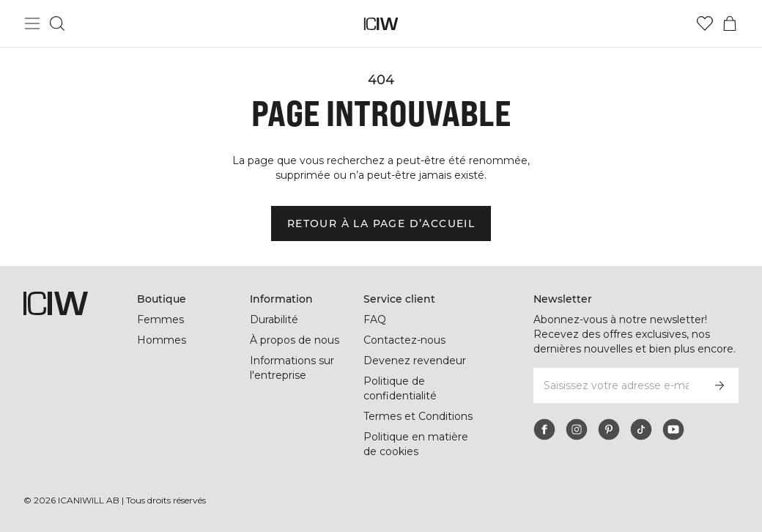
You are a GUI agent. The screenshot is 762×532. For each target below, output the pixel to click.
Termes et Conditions (418, 416)
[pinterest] (609, 429)
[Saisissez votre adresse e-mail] (616, 385)
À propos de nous (295, 340)
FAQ (375, 319)
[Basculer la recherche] (57, 23)
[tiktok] (641, 429)
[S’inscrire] (720, 385)
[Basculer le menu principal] (32, 23)
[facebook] (544, 429)
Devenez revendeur (415, 361)
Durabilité (274, 319)
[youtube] (673, 429)
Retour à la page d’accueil (381, 223)
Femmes (160, 319)
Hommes (162, 340)
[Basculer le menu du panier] (730, 23)
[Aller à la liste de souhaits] (705, 23)
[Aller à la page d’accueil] (381, 24)
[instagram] (577, 429)
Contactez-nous (404, 340)
